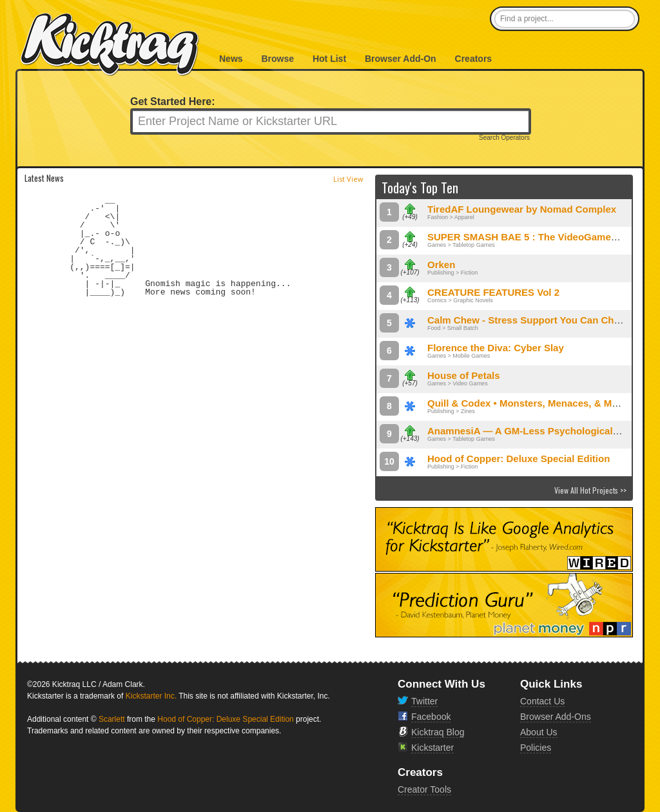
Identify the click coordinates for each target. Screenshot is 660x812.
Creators (474, 59)
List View (348, 179)
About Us (539, 732)
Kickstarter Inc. (151, 696)
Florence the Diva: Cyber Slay (496, 348)
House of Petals (464, 375)
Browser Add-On (401, 59)
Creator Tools (424, 789)
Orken (441, 265)
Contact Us (542, 701)
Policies (536, 748)
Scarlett (112, 719)
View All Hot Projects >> (590, 490)
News (231, 59)
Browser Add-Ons (556, 717)
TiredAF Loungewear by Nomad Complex (522, 209)
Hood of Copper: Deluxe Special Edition (519, 459)
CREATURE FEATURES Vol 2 (493, 292)
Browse (277, 59)
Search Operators (504, 138)
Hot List (329, 59)
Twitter (424, 701)
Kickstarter (432, 748)
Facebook (431, 717)
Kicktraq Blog (438, 732)
